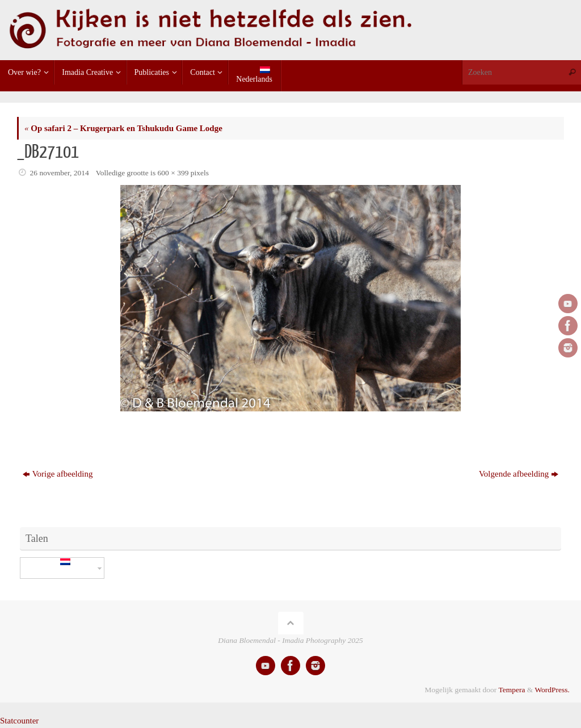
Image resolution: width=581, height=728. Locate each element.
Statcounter (19, 721)
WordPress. (552, 690)
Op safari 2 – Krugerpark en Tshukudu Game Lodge (123, 128)
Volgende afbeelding (519, 474)
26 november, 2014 (60, 173)
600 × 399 (173, 173)
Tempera (511, 690)
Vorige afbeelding (58, 474)
